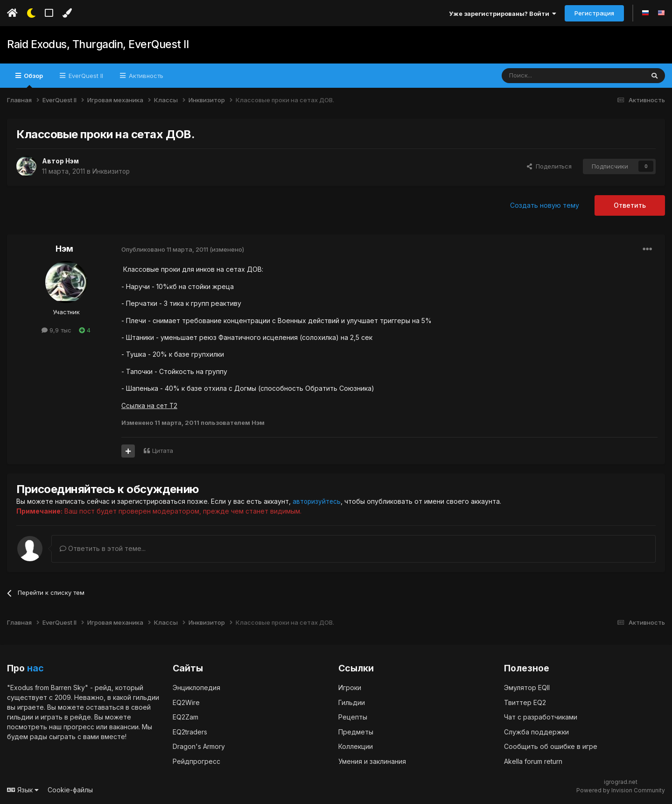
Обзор (33, 80)
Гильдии (352, 702)
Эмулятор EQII (527, 688)
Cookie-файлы (70, 790)
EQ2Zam (185, 717)
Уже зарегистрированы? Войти (503, 14)
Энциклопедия (196, 688)
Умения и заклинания (372, 761)
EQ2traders (190, 731)
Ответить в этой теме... (103, 548)
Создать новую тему (545, 205)
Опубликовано (165, 249)
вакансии (124, 727)
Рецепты (353, 717)
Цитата (163, 451)
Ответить (630, 205)
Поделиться (549, 166)
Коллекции (356, 746)
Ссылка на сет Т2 (150, 406)
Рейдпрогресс (196, 761)
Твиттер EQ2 (525, 702)
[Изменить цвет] (67, 13)
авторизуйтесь (317, 501)
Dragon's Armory (199, 746)
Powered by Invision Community (621, 790)
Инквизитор (112, 171)
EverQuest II (85, 76)
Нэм (73, 161)
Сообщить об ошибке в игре (551, 746)
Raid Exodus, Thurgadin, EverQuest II (95, 45)
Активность (145, 76)
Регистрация (594, 13)
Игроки (350, 688)
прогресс (79, 727)
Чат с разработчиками (541, 717)
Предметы (356, 731)
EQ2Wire (186, 702)
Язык (23, 790)
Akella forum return (533, 761)
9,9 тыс (56, 330)
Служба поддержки (536, 731)
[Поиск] (551, 76)
